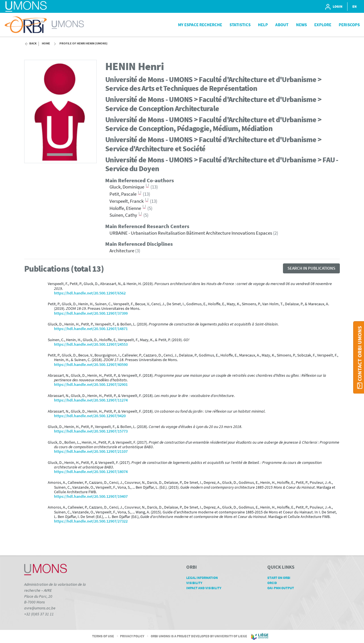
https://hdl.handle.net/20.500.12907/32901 (91, 385)
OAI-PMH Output (283, 588)
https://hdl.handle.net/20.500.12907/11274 (91, 400)
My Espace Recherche (200, 25)
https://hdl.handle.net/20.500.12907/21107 (91, 451)
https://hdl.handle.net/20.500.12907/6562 (90, 293)
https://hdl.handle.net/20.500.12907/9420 (90, 416)
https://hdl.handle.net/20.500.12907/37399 (91, 313)
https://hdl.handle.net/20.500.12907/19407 (91, 496)
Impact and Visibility (206, 588)
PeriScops (349, 25)
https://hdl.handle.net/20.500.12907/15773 (91, 431)
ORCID (274, 583)
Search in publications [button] (311, 268)
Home (46, 43)
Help (263, 25)
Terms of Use (103, 636)
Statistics (240, 25)
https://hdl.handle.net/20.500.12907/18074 (91, 472)
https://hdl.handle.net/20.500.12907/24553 (91, 344)
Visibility (196, 583)
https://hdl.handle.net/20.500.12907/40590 (91, 365)
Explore (323, 25)
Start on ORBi (281, 578)
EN (354, 6)
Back (33, 43)
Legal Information (204, 578)
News (301, 25)
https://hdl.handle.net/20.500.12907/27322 (91, 521)
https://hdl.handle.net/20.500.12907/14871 (91, 329)
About (282, 25)
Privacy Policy (132, 636)
